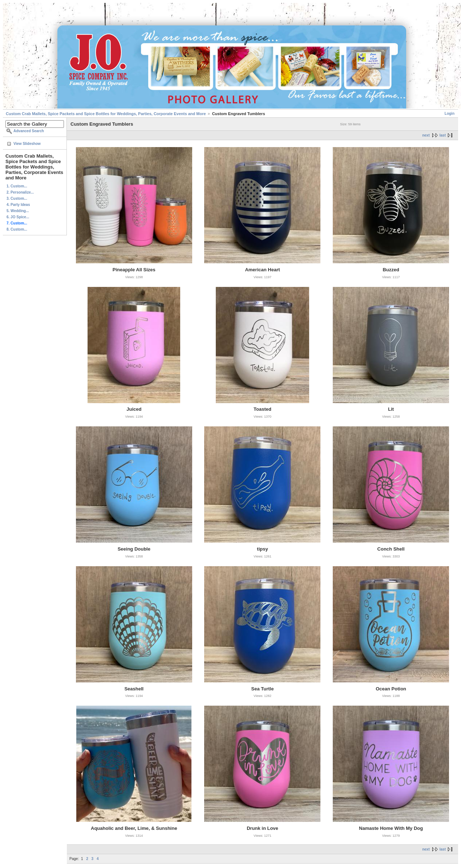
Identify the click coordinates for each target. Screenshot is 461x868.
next (426, 135)
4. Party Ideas (18, 205)
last (443, 135)
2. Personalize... (20, 192)
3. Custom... (17, 198)
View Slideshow (27, 144)
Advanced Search (29, 131)
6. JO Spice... (18, 217)
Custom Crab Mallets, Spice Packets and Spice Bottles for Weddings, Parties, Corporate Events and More (106, 114)
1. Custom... (17, 186)
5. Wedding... (18, 211)
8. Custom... (17, 229)
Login (450, 113)
